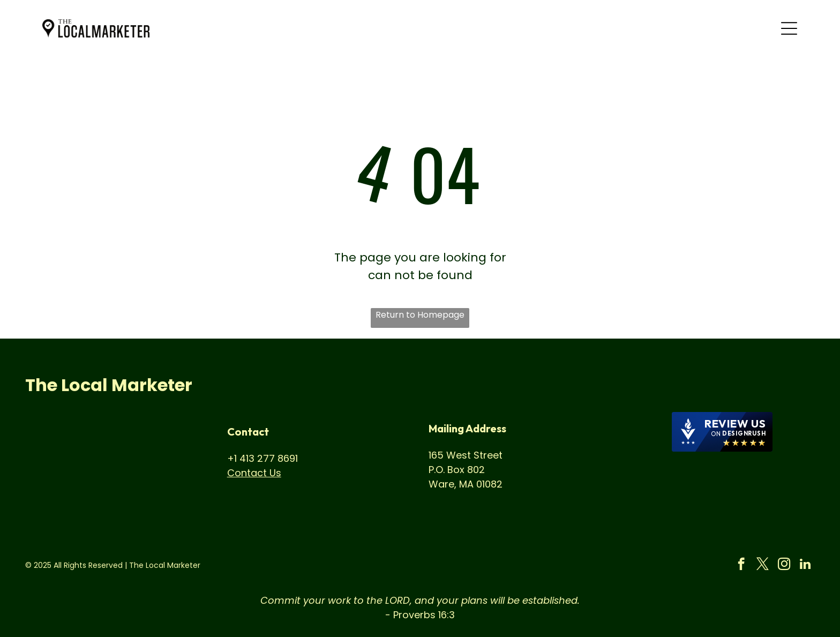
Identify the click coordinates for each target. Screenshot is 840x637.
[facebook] (741, 565)
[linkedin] (805, 565)
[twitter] (763, 565)
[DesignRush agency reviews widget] (722, 432)
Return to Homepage (420, 315)
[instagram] (784, 565)
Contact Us (254, 473)
